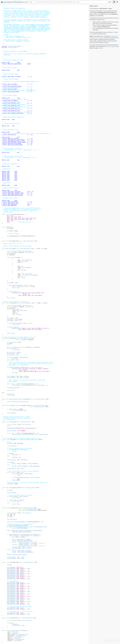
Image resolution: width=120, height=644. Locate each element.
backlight (15, 455)
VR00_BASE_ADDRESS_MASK (21, 367)
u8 (8, 254)
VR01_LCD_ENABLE (22, 464)
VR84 (18, 593)
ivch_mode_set (19, 637)
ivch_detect (17, 638)
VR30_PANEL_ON (24, 477)
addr (16, 283)
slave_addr (28, 260)
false (13, 298)
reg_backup (42, 385)
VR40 (18, 558)
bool (8, 228)
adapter (20, 285)
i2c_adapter (13, 252)
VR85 (18, 595)
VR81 (18, 585)
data (14, 286)
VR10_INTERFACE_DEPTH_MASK (20, 526)
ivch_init (15, 632)
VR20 (18, 376)
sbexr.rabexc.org (101, 38)
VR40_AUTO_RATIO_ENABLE (20, 555)
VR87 (18, 600)
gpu (9, 2)
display (19, 2)
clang (91, 34)
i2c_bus (31, 252)
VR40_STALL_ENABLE (17, 531)
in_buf (23, 278)
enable (11, 453)
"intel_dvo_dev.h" (13, 47)
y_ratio (14, 544)
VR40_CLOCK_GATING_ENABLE (25, 541)
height (27, 378)
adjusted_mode (25, 534)
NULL (16, 348)
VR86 (18, 598)
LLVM (114, 32)
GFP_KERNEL (36, 347)
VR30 (26, 474)
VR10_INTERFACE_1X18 (40, 527)
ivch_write (10, 431)
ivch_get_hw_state (22, 634)
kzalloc (14, 347)
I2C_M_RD (25, 261)
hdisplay (16, 534)
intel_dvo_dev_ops (13, 630)
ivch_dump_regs (11, 388)
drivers (6, 2)
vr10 (8, 522)
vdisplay (16, 536)
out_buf (24, 270)
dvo (24, 251)
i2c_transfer (13, 285)
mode (11, 409)
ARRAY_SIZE (20, 384)
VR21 (18, 378)
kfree (9, 394)
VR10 (18, 431)
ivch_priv (12, 251)
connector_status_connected (20, 402)
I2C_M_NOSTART (27, 267)
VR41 (23, 548)
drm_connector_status (14, 399)
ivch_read (13, 357)
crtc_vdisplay (34, 536)
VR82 (18, 587)
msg (25, 323)
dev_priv (28, 251)
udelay (14, 480)
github (101, 48)
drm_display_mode (37, 407)
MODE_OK (14, 413)
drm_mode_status (13, 405)
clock (15, 409)
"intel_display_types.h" (15, 46)
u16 (11, 214)
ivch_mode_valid (21, 636)
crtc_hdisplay (34, 534)
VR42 (23, 547)
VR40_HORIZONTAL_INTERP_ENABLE (21, 532)
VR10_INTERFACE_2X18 (21, 527)
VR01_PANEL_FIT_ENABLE (24, 539)
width (26, 376)
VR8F (18, 613)
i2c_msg (11, 257)
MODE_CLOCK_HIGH (21, 410)
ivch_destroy (18, 641)
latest (110, 2)
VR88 (18, 603)
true (18, 288)
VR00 (21, 357)
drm (12, 2)
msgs (25, 285)
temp (25, 357)
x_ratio (14, 542)
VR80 (18, 460)
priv (11, 292)
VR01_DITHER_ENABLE (22, 528)
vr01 (25, 450)
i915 (15, 2)
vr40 (8, 531)
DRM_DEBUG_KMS (16, 293)
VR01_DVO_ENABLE (33, 464)
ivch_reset (10, 446)
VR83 (18, 590)
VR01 (21, 450)
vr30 (30, 474)
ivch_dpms (15, 633)
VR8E (18, 608)
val (22, 567)
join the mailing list (111, 46)
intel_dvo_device (26, 241)
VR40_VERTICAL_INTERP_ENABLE (33, 531)
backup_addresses (27, 385)
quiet (15, 292)
